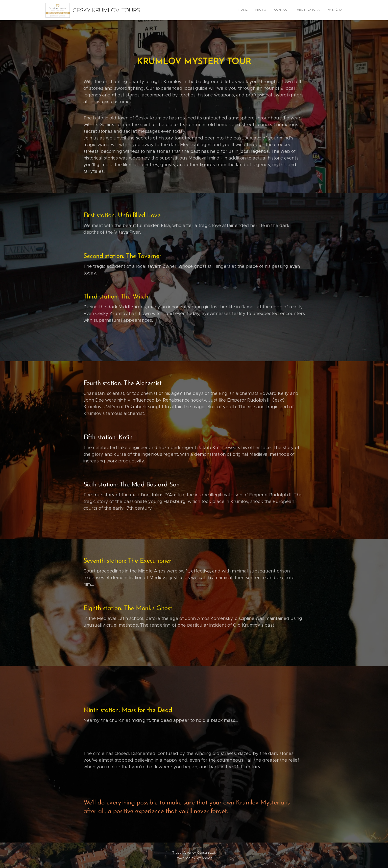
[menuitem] (312, 10)
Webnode (205, 858)
